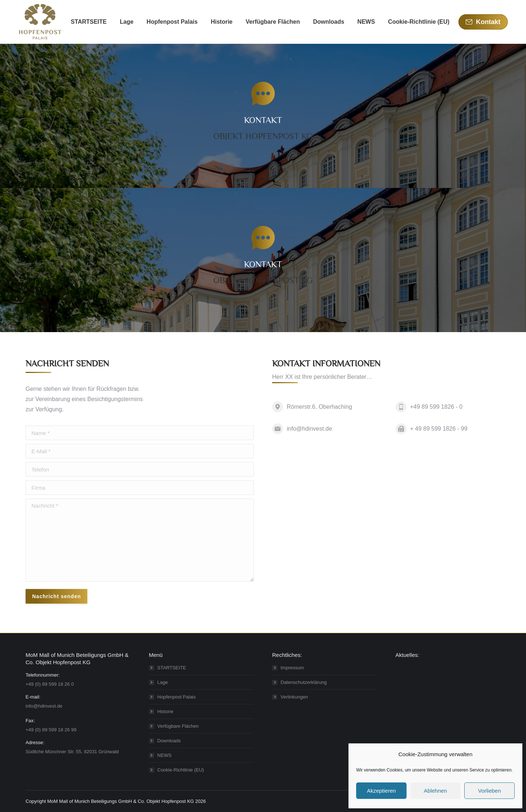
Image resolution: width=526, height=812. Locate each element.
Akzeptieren (381, 791)
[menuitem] (89, 22)
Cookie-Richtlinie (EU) (181, 770)
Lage (163, 682)
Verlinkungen (294, 697)
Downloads (169, 741)
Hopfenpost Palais (177, 697)
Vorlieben (490, 791)
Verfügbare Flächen (178, 726)
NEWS (165, 755)
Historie (165, 711)
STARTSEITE (172, 668)
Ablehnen (435, 791)
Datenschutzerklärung (304, 682)
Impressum (292, 668)
